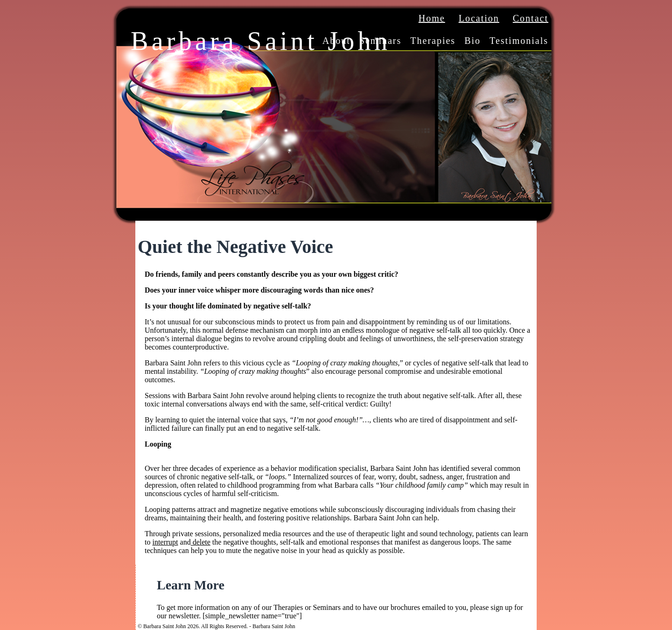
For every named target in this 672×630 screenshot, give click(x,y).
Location (479, 18)
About (336, 41)
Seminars (380, 41)
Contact (531, 18)
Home (432, 18)
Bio (472, 41)
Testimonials (519, 41)
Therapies (433, 41)
